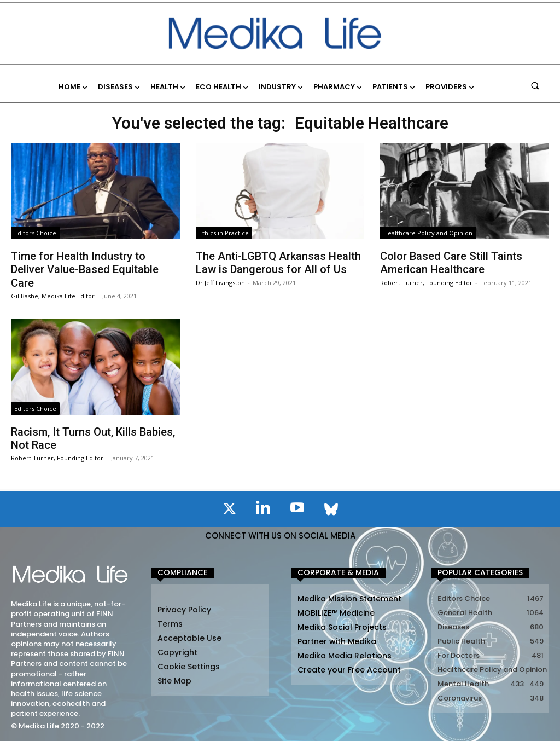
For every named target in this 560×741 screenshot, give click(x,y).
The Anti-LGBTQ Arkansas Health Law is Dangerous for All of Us (278, 263)
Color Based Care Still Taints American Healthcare (451, 263)
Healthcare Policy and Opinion (428, 233)
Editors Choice (35, 233)
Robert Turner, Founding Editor (426, 282)
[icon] (229, 510)
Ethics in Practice (224, 233)
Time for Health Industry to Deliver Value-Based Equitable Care (85, 269)
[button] (535, 85)
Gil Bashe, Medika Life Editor (53, 295)
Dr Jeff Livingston (220, 282)
